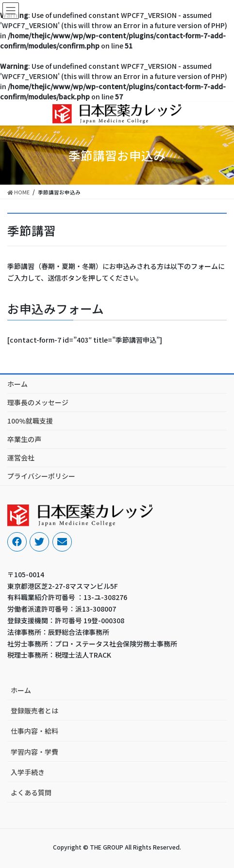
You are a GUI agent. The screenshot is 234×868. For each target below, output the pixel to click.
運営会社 (21, 458)
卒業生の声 (24, 439)
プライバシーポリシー (41, 476)
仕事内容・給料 (34, 731)
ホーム (17, 384)
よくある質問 (31, 792)
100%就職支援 (30, 421)
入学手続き (28, 772)
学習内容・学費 (34, 752)
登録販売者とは (34, 710)
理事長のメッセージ (38, 402)
